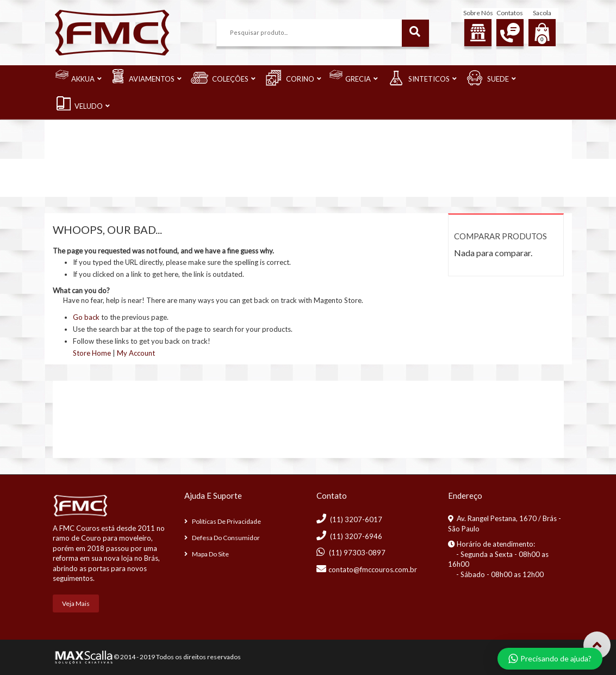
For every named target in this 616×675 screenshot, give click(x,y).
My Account (136, 353)
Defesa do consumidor (226, 538)
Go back (86, 317)
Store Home (92, 353)
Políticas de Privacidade (226, 521)
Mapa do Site (210, 554)
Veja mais (76, 603)
